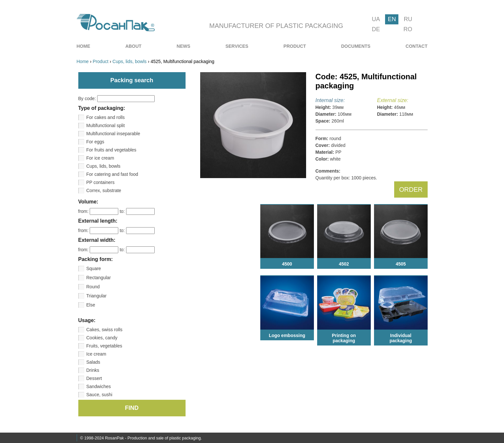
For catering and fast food (112, 174)
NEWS (184, 46)
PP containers (101, 182)
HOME (84, 46)
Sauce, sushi (99, 395)
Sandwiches (99, 386)
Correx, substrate (104, 190)
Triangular (97, 296)
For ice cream (100, 158)
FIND (132, 408)
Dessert (94, 378)
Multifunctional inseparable (113, 134)
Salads (93, 362)
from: (99, 211)
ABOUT (134, 46)
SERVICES (237, 46)
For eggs (95, 142)
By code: (116, 98)
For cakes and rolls (106, 117)
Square (94, 268)
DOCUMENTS (356, 46)
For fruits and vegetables (111, 150)
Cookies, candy (102, 338)
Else (91, 305)
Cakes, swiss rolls (104, 330)
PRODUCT (295, 46)
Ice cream (96, 354)
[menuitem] (84, 46)
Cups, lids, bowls (103, 166)
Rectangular (99, 278)
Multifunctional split (106, 125)
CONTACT (416, 46)
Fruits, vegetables (104, 346)
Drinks (93, 370)
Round (93, 287)
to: (137, 211)
